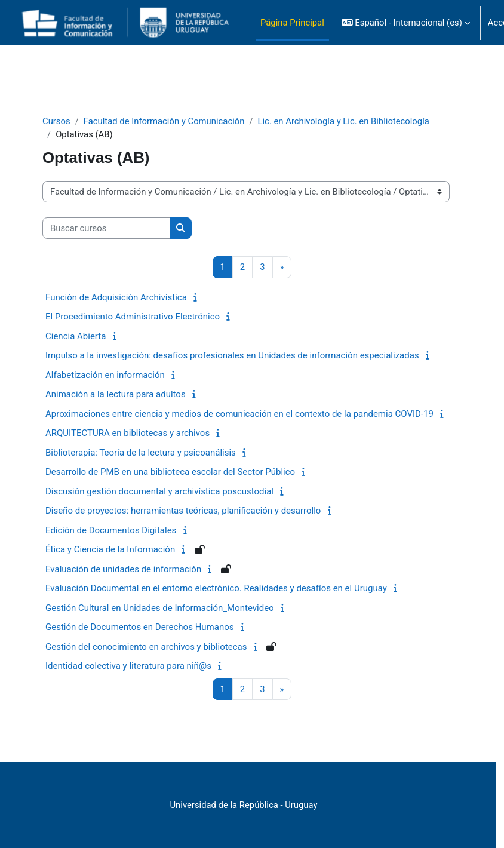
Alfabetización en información (105, 375)
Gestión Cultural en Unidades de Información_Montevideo (160, 608)
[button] (406, 23)
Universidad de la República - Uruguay (244, 805)
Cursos (56, 121)
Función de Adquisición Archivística (116, 297)
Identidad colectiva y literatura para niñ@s (128, 666)
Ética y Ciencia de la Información (110, 549)
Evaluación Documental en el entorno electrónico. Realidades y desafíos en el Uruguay (216, 588)
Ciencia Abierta (76, 336)
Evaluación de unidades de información (123, 569)
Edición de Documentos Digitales (111, 530)
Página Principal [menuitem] (292, 23)
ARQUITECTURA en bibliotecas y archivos (127, 433)
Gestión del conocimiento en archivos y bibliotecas (146, 647)
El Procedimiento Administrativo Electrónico (133, 317)
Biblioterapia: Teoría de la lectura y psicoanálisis (141, 453)
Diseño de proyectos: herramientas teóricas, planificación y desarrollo (183, 511)
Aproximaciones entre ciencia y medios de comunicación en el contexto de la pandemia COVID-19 (239, 414)
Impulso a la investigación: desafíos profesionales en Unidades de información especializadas (232, 355)
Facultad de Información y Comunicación (164, 121)
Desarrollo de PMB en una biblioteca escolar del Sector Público (170, 472)
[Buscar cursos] (106, 228)
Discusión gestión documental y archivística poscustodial (159, 491)
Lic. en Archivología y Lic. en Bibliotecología (344, 121)
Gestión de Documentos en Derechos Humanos (140, 627)
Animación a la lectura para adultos (116, 394)
